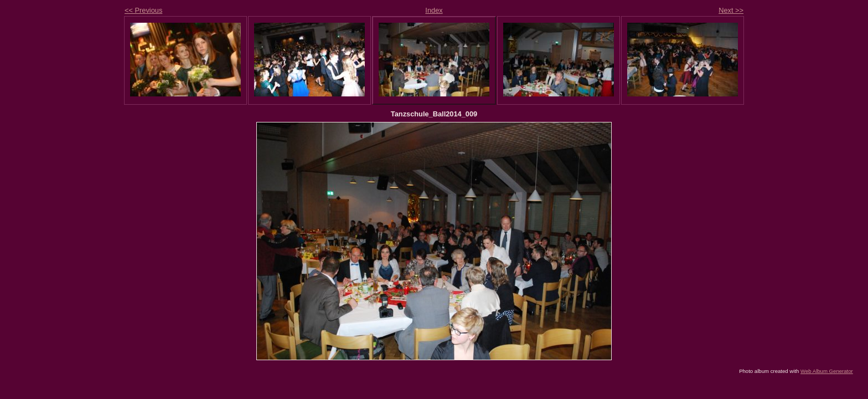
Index (434, 10)
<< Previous (143, 10)
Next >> (731, 10)
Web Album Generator (827, 371)
